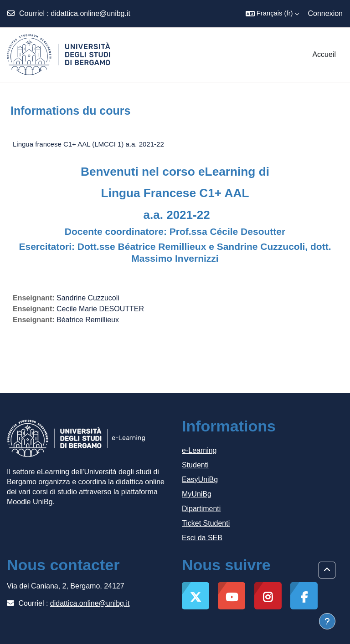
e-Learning (199, 450)
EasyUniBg (200, 479)
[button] (272, 14)
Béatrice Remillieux (88, 320)
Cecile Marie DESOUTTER (100, 309)
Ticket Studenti (206, 523)
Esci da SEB (202, 538)
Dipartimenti (201, 509)
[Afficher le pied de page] (327, 621)
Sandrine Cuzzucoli (88, 298)
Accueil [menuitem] (324, 54)
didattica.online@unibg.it (90, 13)
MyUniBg (197, 494)
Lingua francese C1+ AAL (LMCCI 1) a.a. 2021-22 (88, 144)
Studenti (195, 465)
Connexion (326, 13)
